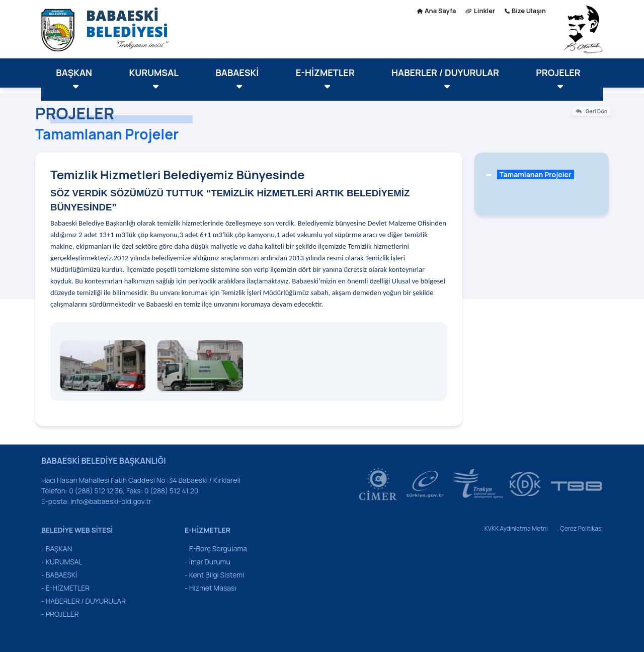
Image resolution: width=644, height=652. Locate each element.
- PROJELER (60, 614)
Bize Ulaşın (525, 11)
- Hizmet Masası (211, 588)
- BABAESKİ (59, 575)
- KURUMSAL (62, 562)
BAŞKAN (74, 79)
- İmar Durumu (208, 562)
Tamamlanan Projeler (536, 174)
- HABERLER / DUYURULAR (84, 601)
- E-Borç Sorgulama (216, 549)
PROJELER (558, 79)
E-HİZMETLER (325, 79)
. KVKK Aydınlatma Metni (515, 528)
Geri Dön (591, 111)
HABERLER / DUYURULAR (445, 79)
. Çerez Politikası (580, 528)
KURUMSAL (154, 79)
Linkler (480, 11)
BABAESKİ (237, 79)
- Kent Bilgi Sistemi (214, 575)
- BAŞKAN (57, 549)
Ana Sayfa (437, 11)
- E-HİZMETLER (65, 588)
